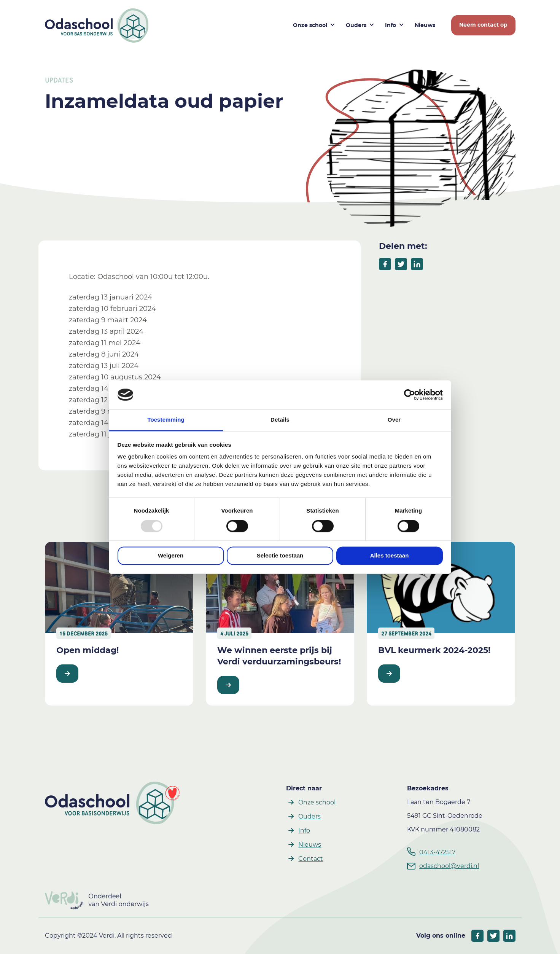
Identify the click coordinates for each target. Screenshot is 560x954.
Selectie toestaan (280, 556)
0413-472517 (437, 852)
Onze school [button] (310, 25)
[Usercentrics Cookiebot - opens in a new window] (410, 395)
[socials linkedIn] (509, 936)
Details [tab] (280, 420)
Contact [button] (311, 859)
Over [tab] (394, 420)
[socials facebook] (477, 936)
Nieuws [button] (425, 25)
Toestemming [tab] (166, 420)
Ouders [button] (356, 25)
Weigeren (171, 556)
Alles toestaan (390, 556)
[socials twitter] (493, 936)
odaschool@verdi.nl (449, 866)
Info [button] (391, 25)
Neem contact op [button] (483, 25)
